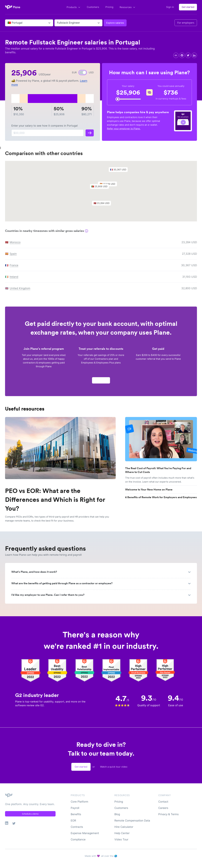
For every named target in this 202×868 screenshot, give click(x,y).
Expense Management (85, 833)
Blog (117, 814)
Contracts (77, 827)
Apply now (101, 382)
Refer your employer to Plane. (124, 129)
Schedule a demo (30, 814)
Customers (93, 7)
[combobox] (8, 23)
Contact (163, 802)
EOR (73, 821)
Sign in (170, 7)
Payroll (75, 808)
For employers (186, 23)
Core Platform (79, 802)
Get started (188, 7)
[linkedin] (194, 55)
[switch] (83, 73)
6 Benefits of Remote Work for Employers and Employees (161, 497)
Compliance (78, 839)
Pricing (109, 7)
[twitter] (188, 55)
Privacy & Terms (168, 814)
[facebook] (182, 55)
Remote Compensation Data (132, 821)
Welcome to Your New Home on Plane (149, 489)
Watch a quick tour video (114, 767)
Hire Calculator (124, 827)
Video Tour (121, 839)
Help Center (122, 833)
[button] (101, 189)
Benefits (76, 814)
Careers (163, 808)
